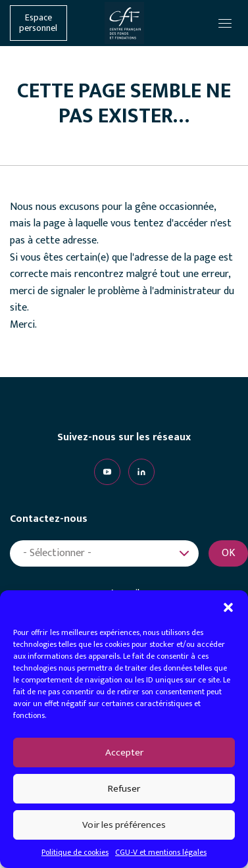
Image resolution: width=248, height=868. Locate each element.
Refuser (124, 789)
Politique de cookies (75, 852)
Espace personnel (38, 23)
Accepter (124, 753)
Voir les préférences (124, 825)
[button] (228, 607)
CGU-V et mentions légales (161, 852)
